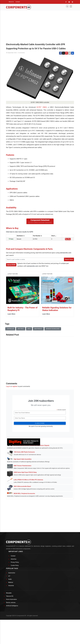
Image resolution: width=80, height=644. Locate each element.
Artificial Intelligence (12, 606)
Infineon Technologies (53, 329)
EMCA (29, 329)
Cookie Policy (15, 565)
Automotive (12, 573)
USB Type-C (21, 329)
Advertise (14, 559)
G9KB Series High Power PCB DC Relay (25, 472)
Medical (11, 582)
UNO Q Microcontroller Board (22, 486)
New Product (38, 329)
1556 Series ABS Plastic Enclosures (24, 452)
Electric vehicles (11, 603)
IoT (9, 576)
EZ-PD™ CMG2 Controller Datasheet (40, 222)
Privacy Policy (15, 562)
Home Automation (11, 599)
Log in (8, 386)
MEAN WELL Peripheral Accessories (24, 493)
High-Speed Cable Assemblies (23, 459)
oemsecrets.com (66, 253)
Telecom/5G (10, 596)
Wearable (9, 593)
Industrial (11, 586)
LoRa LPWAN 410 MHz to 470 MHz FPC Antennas (28, 480)
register (15, 386)
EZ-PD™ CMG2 (42, 107)
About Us (11, 2)
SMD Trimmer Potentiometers (22, 466)
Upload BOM (11, 265)
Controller (10, 329)
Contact (18, 2)
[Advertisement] (40, 358)
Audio (10, 579)
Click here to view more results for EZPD (20, 232)
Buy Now (68, 239)
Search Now (69, 259)
